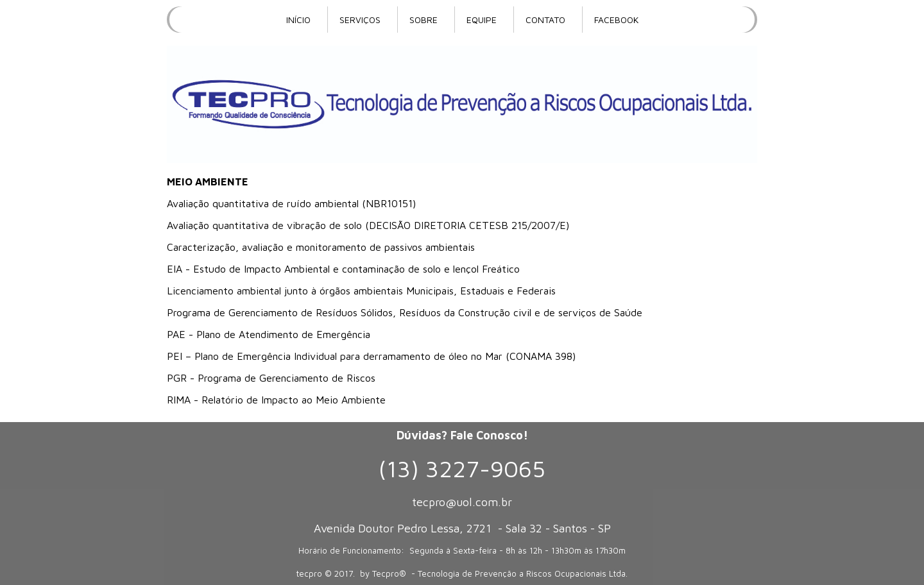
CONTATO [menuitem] (545, 20)
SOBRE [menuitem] (424, 20)
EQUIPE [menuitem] (482, 20)
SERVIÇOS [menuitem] (360, 20)
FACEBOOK (616, 20)
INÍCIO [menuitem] (298, 20)
